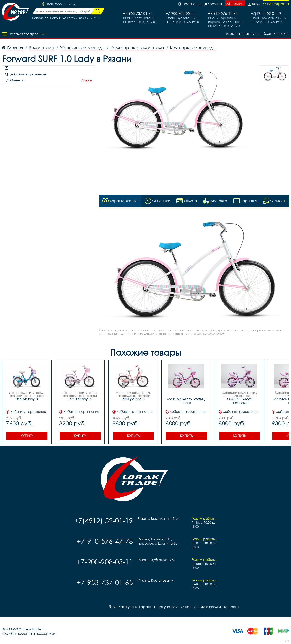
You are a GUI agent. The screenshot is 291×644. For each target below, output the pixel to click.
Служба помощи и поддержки (29, 633)
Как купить (252, 33)
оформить (235, 4)
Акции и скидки (207, 607)
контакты (281, 33)
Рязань (71, 4)
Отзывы (86, 80)
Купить (27, 436)
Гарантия (233, 33)
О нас (186, 607)
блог (267, 33)
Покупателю (168, 607)
